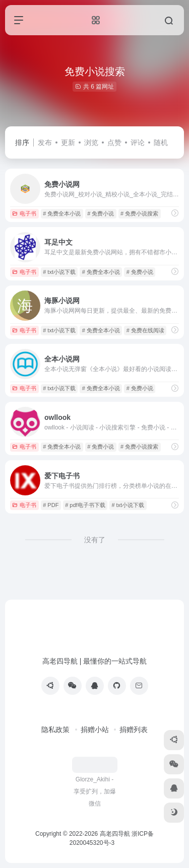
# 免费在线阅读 (145, 330)
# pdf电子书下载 (85, 505)
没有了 (95, 540)
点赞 (114, 142)
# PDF (51, 505)
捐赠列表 (134, 730)
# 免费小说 (101, 213)
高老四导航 (115, 834)
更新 (68, 142)
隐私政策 (55, 730)
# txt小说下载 (59, 272)
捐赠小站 (95, 730)
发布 (45, 142)
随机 (161, 142)
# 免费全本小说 (62, 213)
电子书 (24, 213)
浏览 (91, 142)
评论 (138, 142)
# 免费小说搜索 (139, 213)
